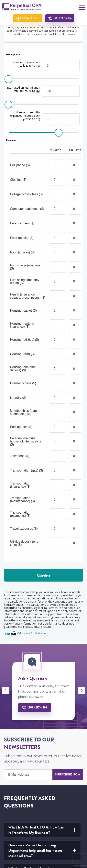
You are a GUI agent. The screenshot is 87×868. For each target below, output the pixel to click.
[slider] (8, 79)
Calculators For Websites (32, 633)
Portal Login (29, 18)
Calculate (43, 575)
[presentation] (5, 690)
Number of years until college (26, 64)
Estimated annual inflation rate (24, 89)
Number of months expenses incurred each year (25, 116)
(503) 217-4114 (63, 18)
